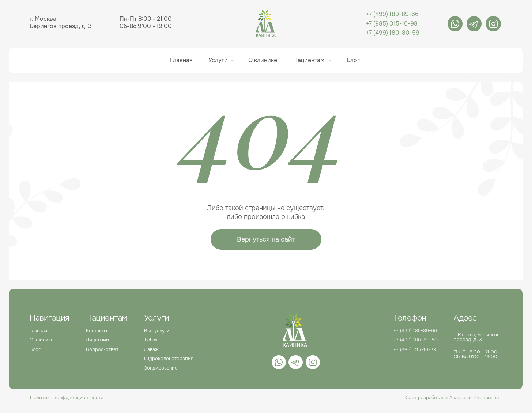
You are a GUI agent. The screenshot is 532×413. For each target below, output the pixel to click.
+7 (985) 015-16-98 (392, 24)
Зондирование (161, 368)
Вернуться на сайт (266, 239)
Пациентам (309, 60)
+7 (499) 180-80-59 (393, 33)
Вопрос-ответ (102, 349)
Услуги (218, 60)
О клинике (263, 60)
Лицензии (97, 340)
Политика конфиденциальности (67, 397)
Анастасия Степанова (474, 397)
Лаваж (151, 349)
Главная (181, 60)
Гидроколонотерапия (169, 358)
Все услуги (157, 331)
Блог (35, 349)
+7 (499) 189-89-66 (392, 14)
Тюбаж (151, 340)
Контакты (97, 331)
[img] (455, 24)
